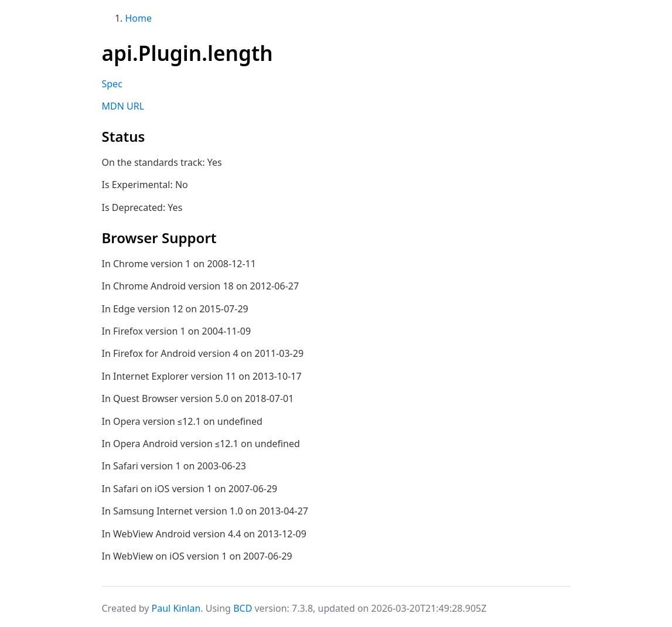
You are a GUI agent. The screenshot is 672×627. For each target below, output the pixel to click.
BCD (243, 608)
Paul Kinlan (176, 608)
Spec (112, 84)
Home (139, 18)
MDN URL (123, 106)
